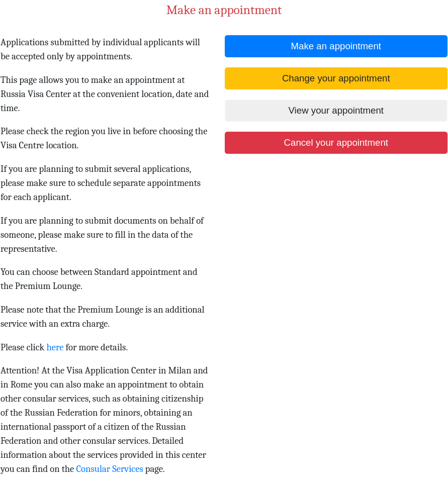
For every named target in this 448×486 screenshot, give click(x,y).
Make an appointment (336, 46)
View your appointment (336, 110)
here (55, 347)
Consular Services (109, 469)
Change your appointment (336, 78)
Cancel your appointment (336, 142)
